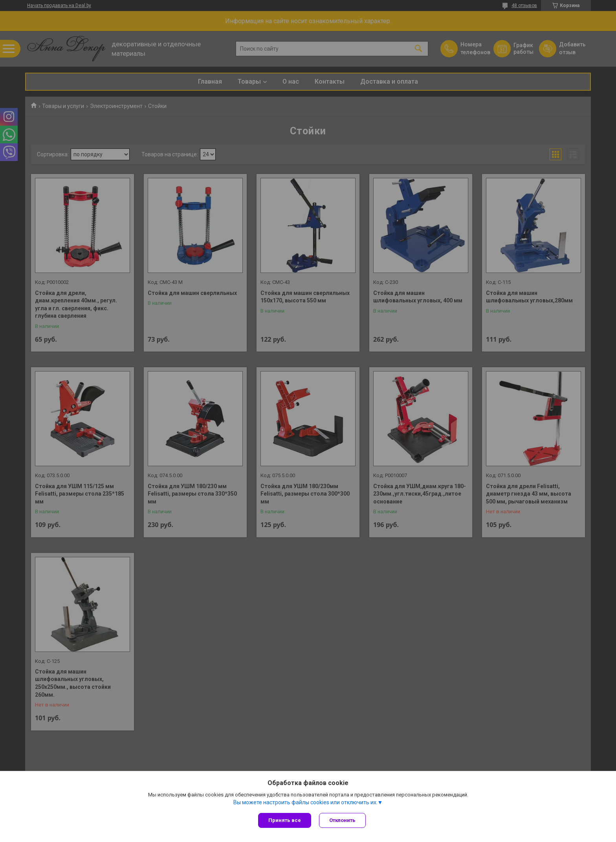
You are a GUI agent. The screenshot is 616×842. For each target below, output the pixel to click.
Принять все (285, 820)
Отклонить (342, 820)
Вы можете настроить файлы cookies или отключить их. (305, 802)
